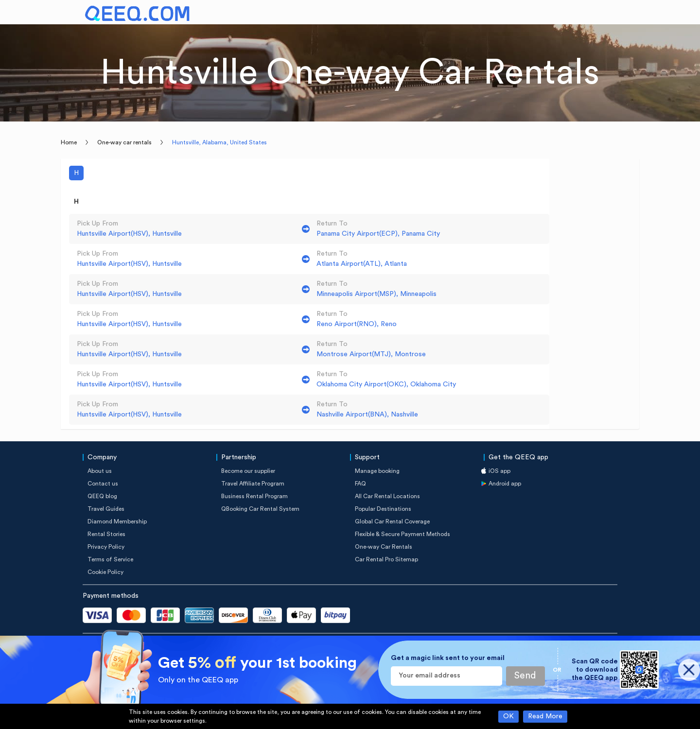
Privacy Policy (106, 547)
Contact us (103, 484)
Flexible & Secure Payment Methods (402, 534)
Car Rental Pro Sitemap (386, 559)
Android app (505, 484)
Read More (545, 716)
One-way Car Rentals (384, 547)
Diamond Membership (117, 521)
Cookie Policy (105, 572)
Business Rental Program (254, 496)
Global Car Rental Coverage (392, 521)
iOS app (499, 471)
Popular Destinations (383, 509)
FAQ (360, 484)
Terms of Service (110, 559)
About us (100, 471)
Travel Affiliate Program (253, 484)
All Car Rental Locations (387, 496)
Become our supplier (248, 471)
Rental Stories (106, 534)
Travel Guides (106, 509)
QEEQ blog (102, 496)
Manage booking (377, 471)
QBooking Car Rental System (260, 509)
